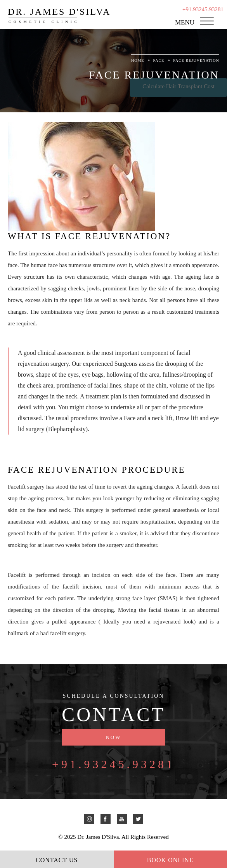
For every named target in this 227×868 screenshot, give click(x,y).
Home (138, 60)
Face (159, 60)
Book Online (170, 860)
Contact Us (57, 860)
